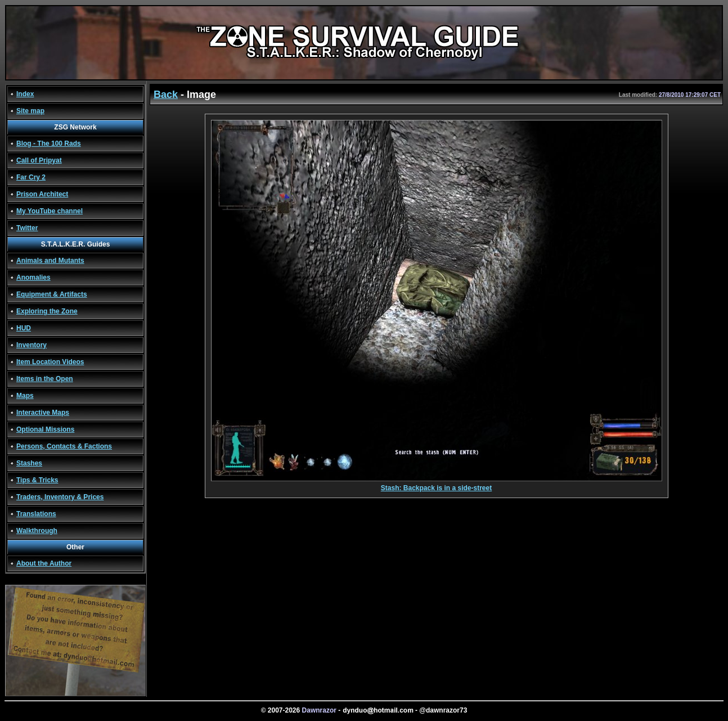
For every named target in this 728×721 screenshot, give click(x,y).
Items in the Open (45, 379)
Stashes (29, 463)
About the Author (44, 563)
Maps (25, 396)
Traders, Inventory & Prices (60, 497)
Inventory (32, 345)
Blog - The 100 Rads (49, 144)
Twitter (27, 228)
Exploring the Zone (47, 311)
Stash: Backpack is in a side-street (437, 485)
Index (25, 94)
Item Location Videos (50, 362)
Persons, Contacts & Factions (64, 446)
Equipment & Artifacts (52, 294)
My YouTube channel (50, 211)
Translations (36, 514)
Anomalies (33, 277)
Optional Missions (45, 429)
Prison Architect (42, 194)
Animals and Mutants (50, 261)
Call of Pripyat (39, 160)
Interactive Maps (43, 413)
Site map (30, 111)
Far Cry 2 (31, 177)
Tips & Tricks (37, 480)
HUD (24, 328)
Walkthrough (37, 531)
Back (166, 95)
